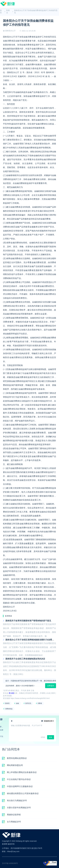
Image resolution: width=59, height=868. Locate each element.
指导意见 (28, 703)
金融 (17, 703)
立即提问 (51, 686)
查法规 (11, 693)
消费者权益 (9, 709)
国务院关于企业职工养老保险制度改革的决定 (25, 659)
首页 (1, 12)
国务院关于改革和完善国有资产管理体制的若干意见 (28, 621)
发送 (51, 737)
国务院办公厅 (10, 31)
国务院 (7, 703)
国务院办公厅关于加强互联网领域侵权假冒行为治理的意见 (31, 640)
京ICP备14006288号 (10, 863)
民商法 (8, 12)
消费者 (40, 703)
